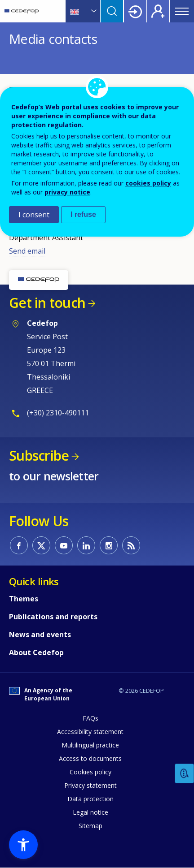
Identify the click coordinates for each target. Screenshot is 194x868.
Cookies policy (90, 772)
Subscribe (39, 456)
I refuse (83, 214)
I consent (34, 215)
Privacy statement (90, 785)
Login (135, 11)
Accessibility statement (90, 732)
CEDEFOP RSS (131, 545)
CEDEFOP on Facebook (19, 545)
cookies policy (148, 183)
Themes (24, 599)
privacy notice (67, 192)
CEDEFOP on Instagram (109, 545)
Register (158, 11)
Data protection (90, 799)
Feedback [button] (185, 774)
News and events (40, 635)
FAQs (90, 718)
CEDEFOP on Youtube (64, 545)
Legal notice (90, 812)
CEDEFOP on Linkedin (86, 545)
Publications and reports (53, 617)
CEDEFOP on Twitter (41, 545)
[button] (23, 845)
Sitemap (90, 826)
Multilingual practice (90, 745)
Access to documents (90, 758)
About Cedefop (36, 652)
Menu (182, 11)
